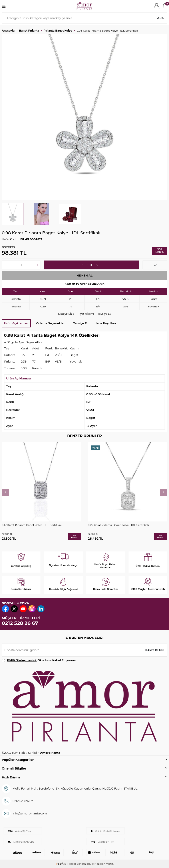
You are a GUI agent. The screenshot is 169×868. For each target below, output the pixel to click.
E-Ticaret (70, 864)
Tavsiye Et (104, 314)
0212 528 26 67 (20, 623)
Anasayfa (8, 31)
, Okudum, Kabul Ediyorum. (39, 660)
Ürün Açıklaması (16, 323)
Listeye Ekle (66, 314)
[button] (5, 492)
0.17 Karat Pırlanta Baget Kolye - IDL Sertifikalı (32, 525)
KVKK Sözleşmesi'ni (22, 660)
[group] (84, 117)
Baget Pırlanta (29, 31)
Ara (160, 18)
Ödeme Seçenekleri (51, 323)
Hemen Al (84, 275)
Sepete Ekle (91, 265)
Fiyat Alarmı (86, 314)
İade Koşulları (106, 323)
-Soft (60, 864)
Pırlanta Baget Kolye (58, 31)
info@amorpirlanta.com (30, 813)
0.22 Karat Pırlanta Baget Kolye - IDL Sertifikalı (118, 525)
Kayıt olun (154, 650)
